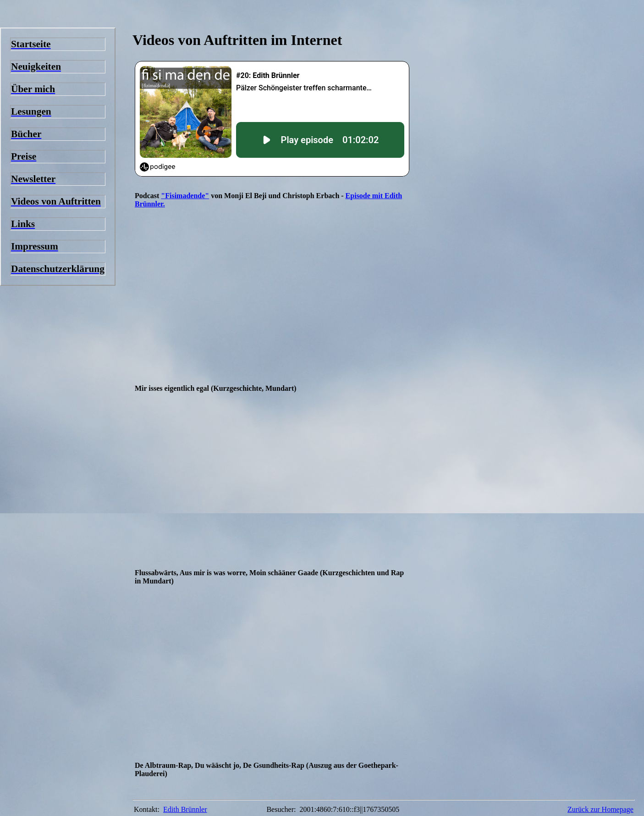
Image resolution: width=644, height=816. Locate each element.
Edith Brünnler (185, 809)
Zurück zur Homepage (600, 809)
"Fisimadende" (185, 196)
